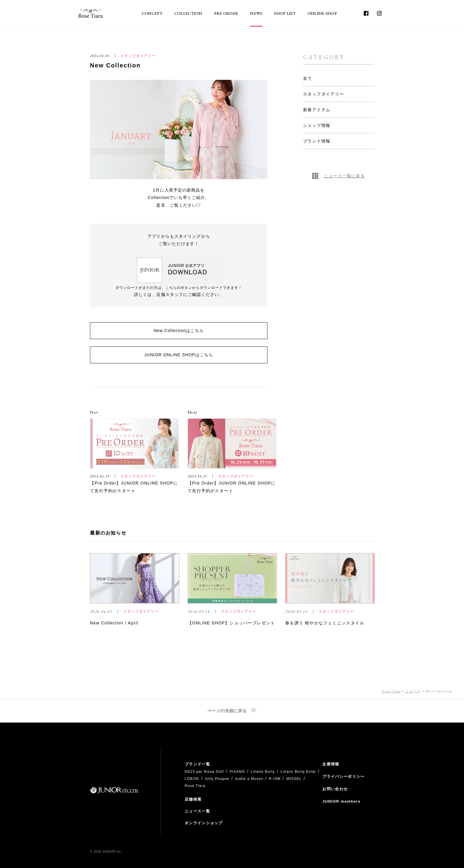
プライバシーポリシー (343, 776)
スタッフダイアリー (324, 94)
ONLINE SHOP (322, 13)
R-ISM (275, 779)
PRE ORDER (226, 13)
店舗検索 (193, 799)
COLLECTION (188, 13)
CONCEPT (152, 13)
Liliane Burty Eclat (298, 772)
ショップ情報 (317, 125)
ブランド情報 (317, 141)
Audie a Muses (249, 779)
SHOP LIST (285, 13)
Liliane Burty (263, 772)
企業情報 (331, 764)
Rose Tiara (391, 691)
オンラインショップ (204, 823)
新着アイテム (317, 110)
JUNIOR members (341, 801)
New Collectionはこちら (179, 331)
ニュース (413, 691)
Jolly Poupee (217, 779)
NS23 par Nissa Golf (204, 772)
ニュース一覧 (197, 811)
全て (308, 78)
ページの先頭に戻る (227, 711)
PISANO (237, 772)
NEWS (256, 13)
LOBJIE (192, 779)
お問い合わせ (335, 789)
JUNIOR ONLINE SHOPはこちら (179, 355)
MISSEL (294, 779)
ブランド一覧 (197, 764)
